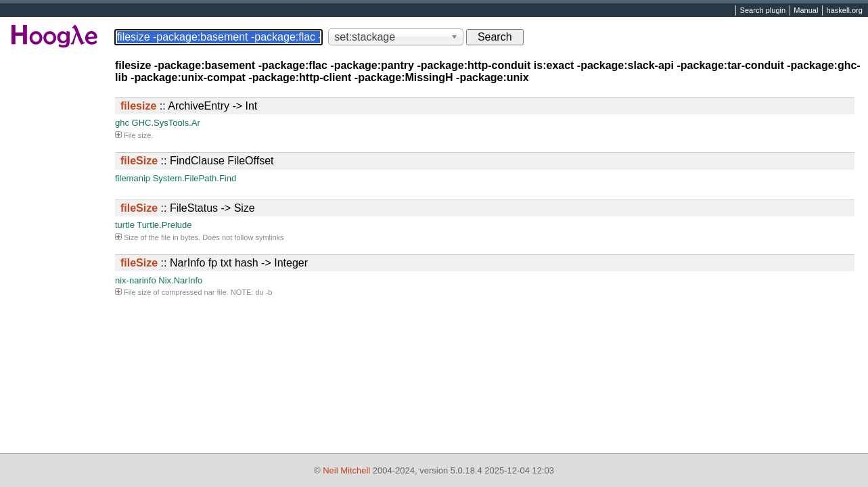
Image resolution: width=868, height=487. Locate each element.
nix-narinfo (136, 280)
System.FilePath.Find (195, 178)
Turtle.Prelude (164, 225)
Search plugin (763, 11)
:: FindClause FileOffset (197, 161)
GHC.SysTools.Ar (166, 123)
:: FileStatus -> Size (188, 208)
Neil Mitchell (346, 470)
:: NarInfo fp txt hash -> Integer (214, 263)
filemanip (133, 178)
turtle (125, 225)
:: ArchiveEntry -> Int (189, 106)
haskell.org (844, 11)
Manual (806, 11)
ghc (122, 123)
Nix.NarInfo (180, 280)
